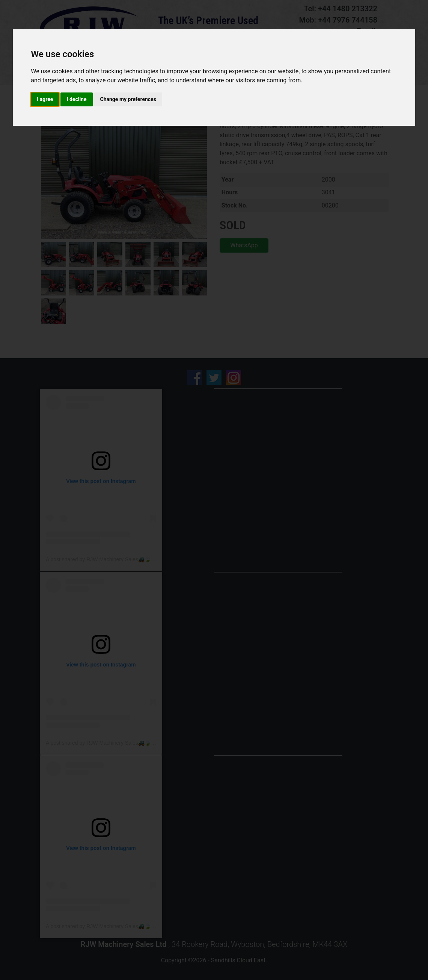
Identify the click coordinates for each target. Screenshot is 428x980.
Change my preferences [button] (128, 99)
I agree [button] (45, 99)
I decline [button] (76, 99)
